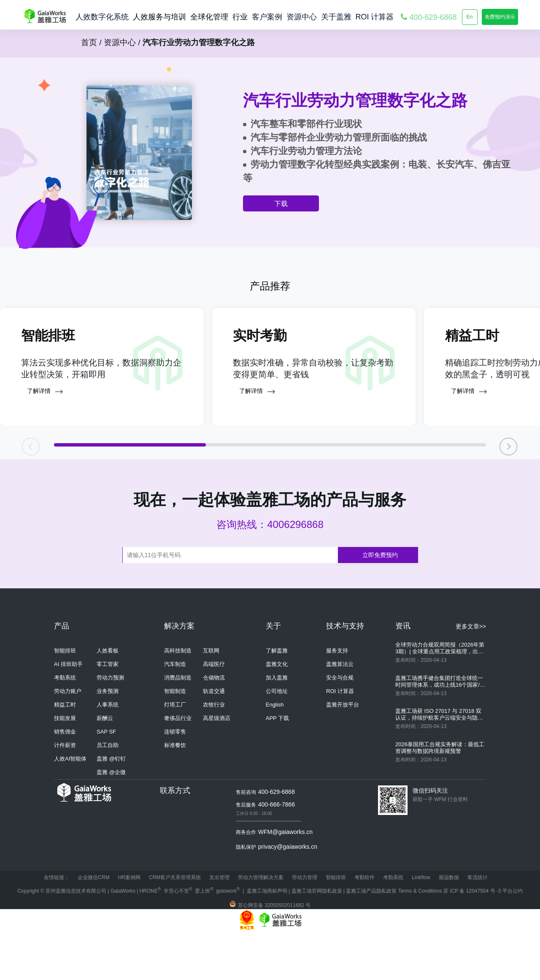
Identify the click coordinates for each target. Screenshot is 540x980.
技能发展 (65, 765)
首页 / (91, 42)
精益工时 (65, 752)
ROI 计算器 (340, 738)
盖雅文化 (277, 711)
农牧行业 (214, 752)
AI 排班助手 (68, 711)
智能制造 (175, 738)
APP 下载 (277, 765)
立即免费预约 (380, 602)
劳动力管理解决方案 (261, 925)
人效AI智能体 (70, 806)
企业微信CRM (93, 925)
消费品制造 (178, 725)
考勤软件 (364, 925)
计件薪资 (65, 792)
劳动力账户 (68, 738)
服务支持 (337, 698)
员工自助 (108, 792)
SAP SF (106, 779)
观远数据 (449, 925)
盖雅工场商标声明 (267, 938)
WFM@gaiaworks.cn (285, 879)
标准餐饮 (175, 792)
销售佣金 (65, 779)
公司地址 (277, 738)
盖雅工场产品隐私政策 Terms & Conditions (395, 938)
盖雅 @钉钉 (111, 806)
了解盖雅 (277, 698)
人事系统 (108, 752)
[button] (509, 491)
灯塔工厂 (175, 752)
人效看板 (108, 698)
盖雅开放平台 (343, 752)
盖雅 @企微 (111, 819)
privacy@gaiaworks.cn (288, 894)
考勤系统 (65, 725)
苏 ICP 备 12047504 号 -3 (473, 938)
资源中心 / (121, 42)
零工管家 (108, 711)
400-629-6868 (277, 839)
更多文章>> (471, 674)
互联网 (211, 698)
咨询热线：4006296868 (270, 572)
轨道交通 (214, 738)
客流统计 (478, 925)
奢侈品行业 (178, 765)
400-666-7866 (277, 852)
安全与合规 (340, 725)
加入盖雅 (277, 725)
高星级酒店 (217, 765)
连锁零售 (175, 779)
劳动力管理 (305, 925)
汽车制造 (175, 711)
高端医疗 (214, 711)
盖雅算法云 (340, 711)
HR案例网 (129, 925)
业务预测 (108, 738)
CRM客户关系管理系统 (175, 925)
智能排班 (65, 698)
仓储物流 (214, 725)
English (275, 752)
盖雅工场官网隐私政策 (317, 938)
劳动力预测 (110, 725)
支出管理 (219, 925)
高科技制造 (178, 698)
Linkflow (421, 925)
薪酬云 (105, 765)
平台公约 (513, 938)
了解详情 (45, 439)
